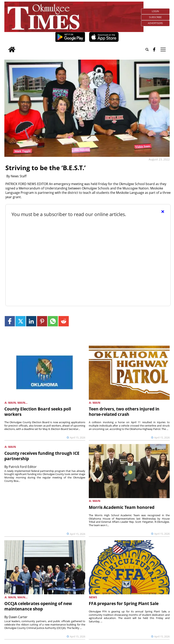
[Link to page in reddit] (64, 321)
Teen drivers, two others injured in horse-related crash (124, 412)
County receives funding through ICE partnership (42, 456)
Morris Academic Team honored (122, 507)
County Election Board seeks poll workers (38, 412)
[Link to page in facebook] (10, 321)
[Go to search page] (147, 49)
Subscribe (155, 17)
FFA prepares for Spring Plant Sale (124, 603)
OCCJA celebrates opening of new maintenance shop (38, 606)
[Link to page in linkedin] (31, 321)
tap (163, 49)
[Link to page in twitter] (21, 321)
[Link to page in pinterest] (42, 321)
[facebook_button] (154, 49)
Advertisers (155, 23)
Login (155, 11)
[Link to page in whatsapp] (53, 321)
